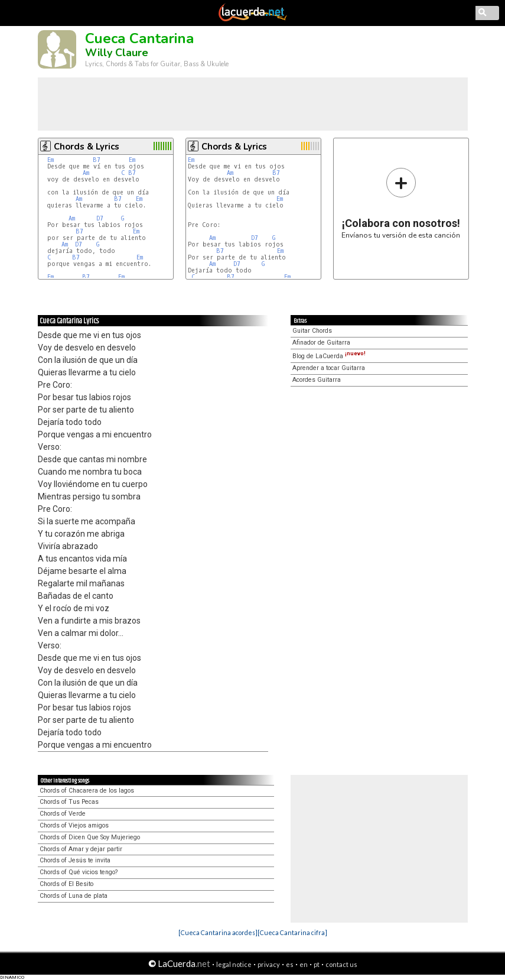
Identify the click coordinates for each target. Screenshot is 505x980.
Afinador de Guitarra (321, 343)
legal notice (234, 964)
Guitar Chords (312, 331)
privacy (269, 964)
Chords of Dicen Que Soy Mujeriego (90, 837)
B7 (97, 160)
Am (86, 173)
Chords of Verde (63, 814)
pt (317, 964)
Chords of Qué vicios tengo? (79, 872)
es (290, 964)
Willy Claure (117, 53)
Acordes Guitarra (317, 380)
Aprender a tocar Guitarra (329, 368)
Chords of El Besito (66, 884)
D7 (100, 218)
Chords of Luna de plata (74, 896)
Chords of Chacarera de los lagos (87, 791)
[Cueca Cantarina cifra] (292, 932)
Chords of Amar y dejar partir (81, 849)
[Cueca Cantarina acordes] (218, 932)
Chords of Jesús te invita (75, 860)
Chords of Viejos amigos (74, 825)
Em (50, 160)
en (304, 964)
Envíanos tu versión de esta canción (401, 203)
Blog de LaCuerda (329, 356)
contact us (341, 964)
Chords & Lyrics (87, 147)
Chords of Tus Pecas (69, 802)
